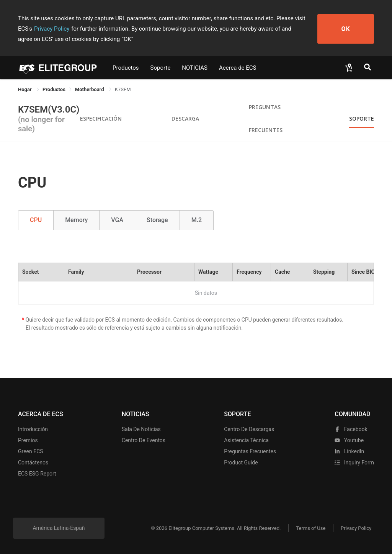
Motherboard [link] (90, 89)
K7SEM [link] (123, 89)
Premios (28, 440)
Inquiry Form (354, 462)
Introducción (33, 429)
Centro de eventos (144, 440)
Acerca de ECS (238, 68)
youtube (349, 440)
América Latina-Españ (59, 528)
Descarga (185, 118)
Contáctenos (33, 462)
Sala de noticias (141, 429)
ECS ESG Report (37, 474)
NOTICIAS (195, 68)
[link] (54, 89)
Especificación (101, 118)
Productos (126, 68)
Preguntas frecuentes (250, 451)
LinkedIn (349, 451)
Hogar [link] (25, 89)
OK (346, 29)
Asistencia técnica (246, 440)
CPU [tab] (36, 220)
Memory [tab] (76, 220)
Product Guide (241, 462)
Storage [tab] (157, 220)
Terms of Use (311, 528)
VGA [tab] (117, 220)
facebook (351, 429)
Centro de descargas (249, 429)
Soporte (161, 68)
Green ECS (31, 451)
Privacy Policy (52, 29)
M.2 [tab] (197, 220)
